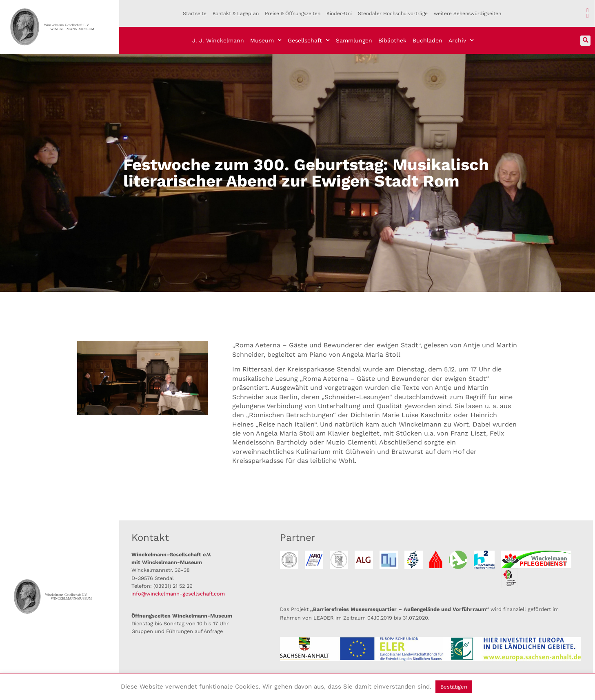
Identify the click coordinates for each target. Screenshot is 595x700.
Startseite (195, 13)
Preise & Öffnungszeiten (293, 13)
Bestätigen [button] (454, 687)
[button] (585, 41)
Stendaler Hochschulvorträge (393, 13)
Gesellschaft (309, 40)
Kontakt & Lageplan (236, 13)
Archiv (461, 40)
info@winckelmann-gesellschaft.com (178, 594)
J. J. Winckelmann (218, 40)
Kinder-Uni (339, 13)
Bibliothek (392, 40)
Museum (266, 40)
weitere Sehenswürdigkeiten (467, 13)
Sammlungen (354, 40)
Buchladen (427, 40)
